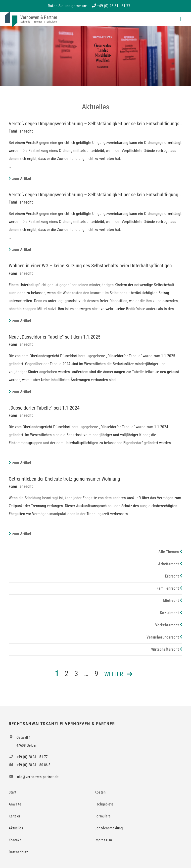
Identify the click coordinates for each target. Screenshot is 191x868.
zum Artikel (22, 179)
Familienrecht (168, 588)
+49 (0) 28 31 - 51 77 (114, 6)
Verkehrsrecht (167, 625)
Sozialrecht (169, 613)
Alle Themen (169, 552)
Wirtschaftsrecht (165, 650)
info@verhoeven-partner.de (34, 777)
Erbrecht (172, 576)
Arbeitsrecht (168, 564)
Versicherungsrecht (163, 637)
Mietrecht (171, 601)
